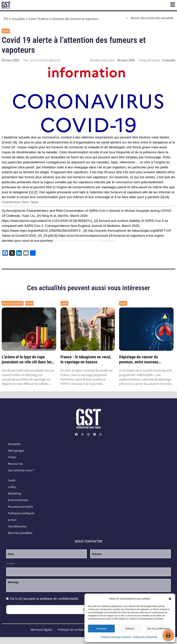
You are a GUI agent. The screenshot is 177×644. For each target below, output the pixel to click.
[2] (36, 192)
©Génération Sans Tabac (20, 202)
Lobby (12, 487)
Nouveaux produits (13, 303)
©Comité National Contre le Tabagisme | (86, 241)
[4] (167, 197)
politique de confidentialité (59, 599)
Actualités (18, 19)
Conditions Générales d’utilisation (116, 637)
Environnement (18, 500)
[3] (162, 197)
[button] (170, 599)
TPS (6, 19)
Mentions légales (42, 630)
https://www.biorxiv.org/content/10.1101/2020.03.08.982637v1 (47, 221)
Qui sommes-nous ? (21, 470)
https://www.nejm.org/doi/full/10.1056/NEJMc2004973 (41, 231)
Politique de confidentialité (145, 637)
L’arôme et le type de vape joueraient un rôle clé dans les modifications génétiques (27, 360)
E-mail (10, 563)
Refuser (130, 629)
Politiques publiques (21, 513)
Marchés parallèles (20, 533)
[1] (31, 192)
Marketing (15, 493)
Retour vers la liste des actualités (150, 18)
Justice (12, 520)
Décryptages (16, 451)
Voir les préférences (158, 629)
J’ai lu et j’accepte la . (44, 599)
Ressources (15, 464)
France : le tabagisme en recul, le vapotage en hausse (86, 359)
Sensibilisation (17, 526)
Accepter (101, 629)
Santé (6, 31)
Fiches (12, 457)
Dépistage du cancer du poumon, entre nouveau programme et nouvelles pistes (145, 360)
